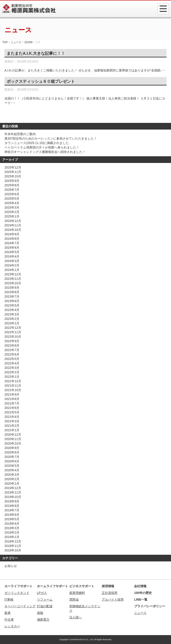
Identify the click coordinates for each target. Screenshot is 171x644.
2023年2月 (12, 319)
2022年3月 (12, 368)
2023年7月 (12, 297)
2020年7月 (12, 457)
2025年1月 (12, 216)
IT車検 (9, 599)
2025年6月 (12, 194)
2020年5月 (12, 466)
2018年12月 (13, 541)
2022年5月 (12, 359)
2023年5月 (12, 305)
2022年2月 (12, 372)
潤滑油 (74, 599)
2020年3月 (12, 475)
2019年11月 (13, 492)
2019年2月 (12, 532)
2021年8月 (12, 399)
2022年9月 (12, 341)
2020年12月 (13, 435)
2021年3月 (12, 421)
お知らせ (11, 566)
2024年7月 (12, 243)
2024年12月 (13, 221)
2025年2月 (12, 212)
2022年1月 (12, 377)
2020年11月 (13, 439)
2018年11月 (13, 546)
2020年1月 (12, 484)
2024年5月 (12, 252)
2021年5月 (12, 412)
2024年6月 (12, 248)
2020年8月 (12, 452)
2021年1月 (12, 430)
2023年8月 (12, 292)
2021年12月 (13, 381)
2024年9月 (12, 234)
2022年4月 (12, 363)
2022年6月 (12, 354)
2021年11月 (13, 386)
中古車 (9, 620)
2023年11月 (13, 279)
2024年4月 (12, 256)
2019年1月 (12, 537)
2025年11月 (13, 172)
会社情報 (140, 586)
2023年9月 (12, 288)
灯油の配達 (45, 606)
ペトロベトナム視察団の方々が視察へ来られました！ (42, 147)
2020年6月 (12, 461)
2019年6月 (12, 515)
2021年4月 (12, 417)
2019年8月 (12, 506)
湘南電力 (43, 620)
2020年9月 (12, 448)
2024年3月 (12, 261)
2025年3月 (12, 207)
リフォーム (45, 599)
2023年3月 (12, 314)
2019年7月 (12, 510)
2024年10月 (13, 230)
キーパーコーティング (20, 606)
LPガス (42, 593)
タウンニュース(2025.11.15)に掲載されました (37, 143)
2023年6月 (12, 301)
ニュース (140, 613)
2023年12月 (13, 274)
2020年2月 (12, 479)
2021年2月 (12, 426)
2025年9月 (12, 181)
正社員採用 (110, 593)
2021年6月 (12, 408)
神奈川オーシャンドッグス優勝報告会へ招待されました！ (45, 152)
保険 (40, 613)
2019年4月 (12, 524)
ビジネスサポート (82, 586)
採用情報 (108, 586)
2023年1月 (12, 323)
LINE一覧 (141, 599)
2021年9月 (12, 394)
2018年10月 (13, 550)
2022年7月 (12, 350)
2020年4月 (12, 470)
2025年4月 (12, 203)
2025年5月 (12, 199)
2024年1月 (12, 270)
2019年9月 (12, 501)
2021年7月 (12, 403)
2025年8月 (12, 185)
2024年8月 (12, 239)
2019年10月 (13, 497)
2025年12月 (13, 167)
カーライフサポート (18, 586)
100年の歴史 (143, 593)
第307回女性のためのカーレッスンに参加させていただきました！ (51, 138)
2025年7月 (12, 190)
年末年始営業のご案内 (20, 134)
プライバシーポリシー (150, 606)
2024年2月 (12, 265)
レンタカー (12, 626)
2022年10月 (13, 337)
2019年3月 (12, 528)
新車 (8, 613)
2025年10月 (13, 176)
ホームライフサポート (53, 586)
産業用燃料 (77, 593)
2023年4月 (12, 310)
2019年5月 (12, 519)
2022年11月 (13, 332)
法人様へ (75, 617)
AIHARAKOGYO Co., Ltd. (82, 640)
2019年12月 (13, 488)
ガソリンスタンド (17, 593)
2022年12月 (13, 328)
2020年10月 (13, 443)
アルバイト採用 (113, 599)
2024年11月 (13, 225)
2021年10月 (13, 390)
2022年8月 (12, 345)
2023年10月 (13, 283)
